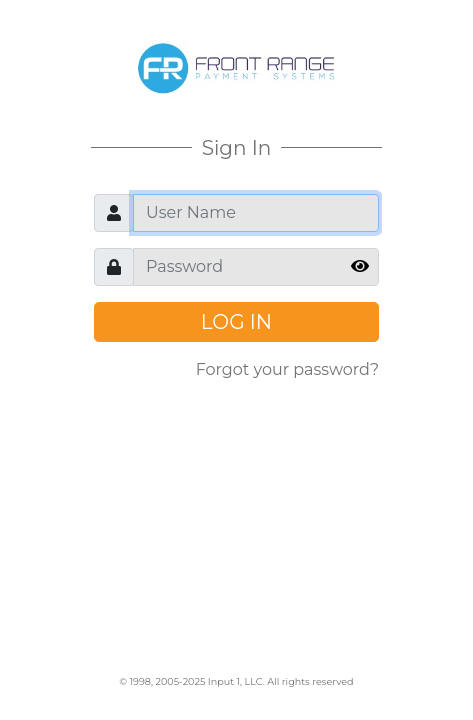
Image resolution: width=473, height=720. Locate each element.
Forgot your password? (287, 369)
